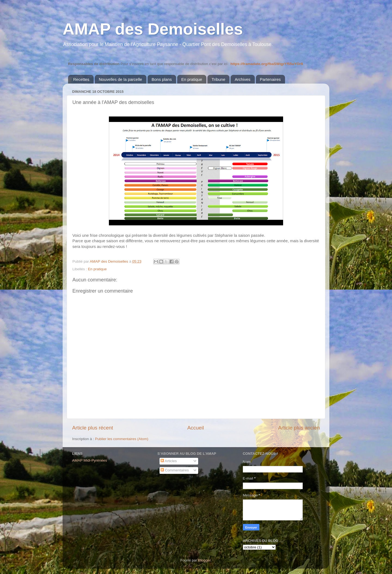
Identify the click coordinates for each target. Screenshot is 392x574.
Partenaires (270, 79)
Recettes (81, 79)
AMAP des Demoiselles (153, 29)
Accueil (196, 428)
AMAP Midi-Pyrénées (90, 460)
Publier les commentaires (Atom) (122, 439)
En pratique (192, 79)
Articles (169, 461)
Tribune (218, 79)
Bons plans (162, 79)
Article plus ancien (299, 428)
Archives (243, 79)
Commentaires (175, 470)
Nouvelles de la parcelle (120, 79)
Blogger (204, 560)
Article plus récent (93, 428)
